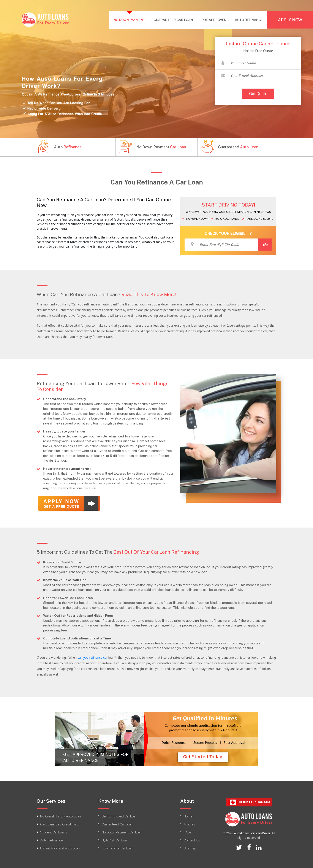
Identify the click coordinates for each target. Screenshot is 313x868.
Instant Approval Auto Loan (60, 848)
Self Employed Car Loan (119, 816)
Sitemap (190, 848)
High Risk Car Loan (115, 840)
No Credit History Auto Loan (60, 816)
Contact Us (192, 840)
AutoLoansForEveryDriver (252, 833)
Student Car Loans (54, 832)
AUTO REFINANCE (249, 20)
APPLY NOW (290, 20)
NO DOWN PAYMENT (131, 19)
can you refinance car (92, 657)
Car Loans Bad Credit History (61, 824)
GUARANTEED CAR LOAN (173, 20)
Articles (189, 824)
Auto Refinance (51, 840)
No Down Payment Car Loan (122, 832)
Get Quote (258, 94)
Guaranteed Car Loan (117, 824)
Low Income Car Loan (117, 848)
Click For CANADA (249, 802)
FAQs (188, 832)
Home (188, 816)
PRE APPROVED (214, 20)
